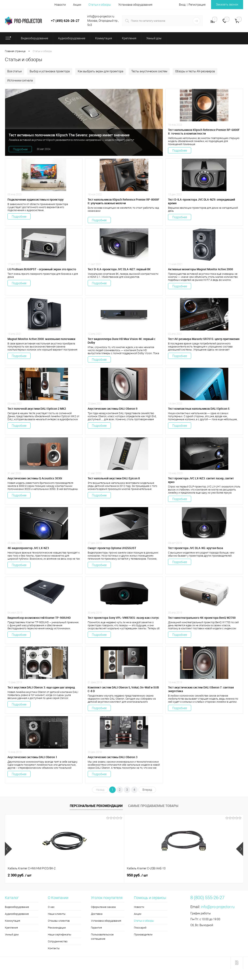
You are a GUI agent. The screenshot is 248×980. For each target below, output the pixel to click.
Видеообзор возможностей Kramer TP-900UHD (39, 618)
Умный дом (12, 935)
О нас (51, 907)
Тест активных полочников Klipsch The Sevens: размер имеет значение (69, 135)
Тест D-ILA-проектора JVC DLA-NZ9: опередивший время (202, 201)
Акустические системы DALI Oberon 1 (32, 757)
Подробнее (20, 149)
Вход (182, 5)
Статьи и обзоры (100, 5)
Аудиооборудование (17, 914)
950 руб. (78, 875)
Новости (60, 5)
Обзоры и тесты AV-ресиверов (195, 71)
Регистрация (197, 5)
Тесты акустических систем (149, 71)
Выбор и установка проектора (50, 71)
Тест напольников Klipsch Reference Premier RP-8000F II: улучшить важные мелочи (123, 201)
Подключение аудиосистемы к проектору (36, 200)
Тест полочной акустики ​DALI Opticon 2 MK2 (37, 409)
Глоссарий (140, 928)
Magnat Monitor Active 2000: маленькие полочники (41, 339)
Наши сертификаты (60, 935)
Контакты (54, 948)
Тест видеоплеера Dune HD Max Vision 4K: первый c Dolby (122, 341)
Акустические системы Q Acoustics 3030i (35, 478)
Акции (77, 5)
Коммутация (12, 921)
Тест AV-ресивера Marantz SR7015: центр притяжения (204, 339)
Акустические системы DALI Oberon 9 (113, 409)
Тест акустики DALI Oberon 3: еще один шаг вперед (41, 687)
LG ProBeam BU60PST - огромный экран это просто (42, 269)
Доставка (97, 914)
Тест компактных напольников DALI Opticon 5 (199, 409)
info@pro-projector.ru (218, 907)
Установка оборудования (135, 5)
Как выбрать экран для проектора (101, 71)
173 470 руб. (141, 875)
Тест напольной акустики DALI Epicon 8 (114, 478)
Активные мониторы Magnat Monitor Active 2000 (201, 269)
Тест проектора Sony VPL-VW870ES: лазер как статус (123, 618)
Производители (143, 935)
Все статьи (15, 71)
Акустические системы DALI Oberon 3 (113, 757)
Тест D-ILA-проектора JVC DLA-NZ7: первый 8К (119, 269)
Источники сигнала (20, 80)
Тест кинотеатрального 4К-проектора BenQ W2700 (202, 618)
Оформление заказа (103, 907)
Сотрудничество (58, 941)
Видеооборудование (17, 907)
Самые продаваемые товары (153, 806)
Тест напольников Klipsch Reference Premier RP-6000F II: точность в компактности (204, 132)
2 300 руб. (20, 875)
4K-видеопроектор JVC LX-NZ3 (28, 548)
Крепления (11, 928)
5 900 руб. (198, 875)
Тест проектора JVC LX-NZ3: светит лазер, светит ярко (201, 480)
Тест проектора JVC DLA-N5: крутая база (196, 548)
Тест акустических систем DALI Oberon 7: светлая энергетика (201, 689)
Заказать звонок (227, 4)
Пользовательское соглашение (102, 937)
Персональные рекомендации (96, 806)
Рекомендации (57, 928)
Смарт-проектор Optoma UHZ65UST (112, 548)
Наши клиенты (57, 914)
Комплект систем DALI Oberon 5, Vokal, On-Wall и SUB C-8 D (123, 689)
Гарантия (96, 928)
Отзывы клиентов (59, 921)
